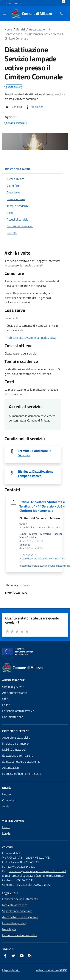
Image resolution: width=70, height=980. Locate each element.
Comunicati (9, 800)
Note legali (9, 929)
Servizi (21, 29)
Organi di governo (13, 687)
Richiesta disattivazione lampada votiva (31, 338)
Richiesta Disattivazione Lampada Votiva (36, 474)
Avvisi (6, 806)
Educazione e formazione (18, 756)
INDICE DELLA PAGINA (33, 169)
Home (8, 29)
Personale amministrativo (18, 711)
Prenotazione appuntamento (20, 899)
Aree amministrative (15, 693)
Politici (6, 705)
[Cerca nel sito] (62, 14)
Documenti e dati (13, 717)
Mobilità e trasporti (14, 749)
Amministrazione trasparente (20, 917)
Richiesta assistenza (15, 905)
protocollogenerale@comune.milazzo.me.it (42, 559)
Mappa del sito (11, 970)
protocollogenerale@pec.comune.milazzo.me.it (45, 566)
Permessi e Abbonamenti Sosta (22, 774)
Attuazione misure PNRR (51, 970)
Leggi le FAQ (10, 893)
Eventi (6, 827)
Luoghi (6, 833)
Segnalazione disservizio (17, 911)
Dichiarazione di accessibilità (20, 935)
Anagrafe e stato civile (16, 737)
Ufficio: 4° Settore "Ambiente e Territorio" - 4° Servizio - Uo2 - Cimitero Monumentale (42, 506)
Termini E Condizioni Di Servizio (35, 453)
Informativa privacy (14, 923)
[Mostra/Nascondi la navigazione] (4, 13)
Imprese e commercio (15, 743)
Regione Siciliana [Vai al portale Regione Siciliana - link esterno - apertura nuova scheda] (13, 3)
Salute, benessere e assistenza (21, 762)
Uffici (5, 699)
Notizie (7, 794)
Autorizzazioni (38, 29)
